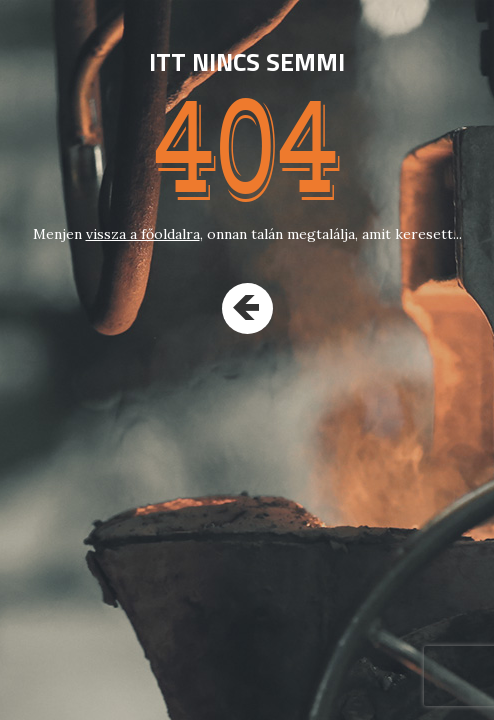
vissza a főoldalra (143, 234)
